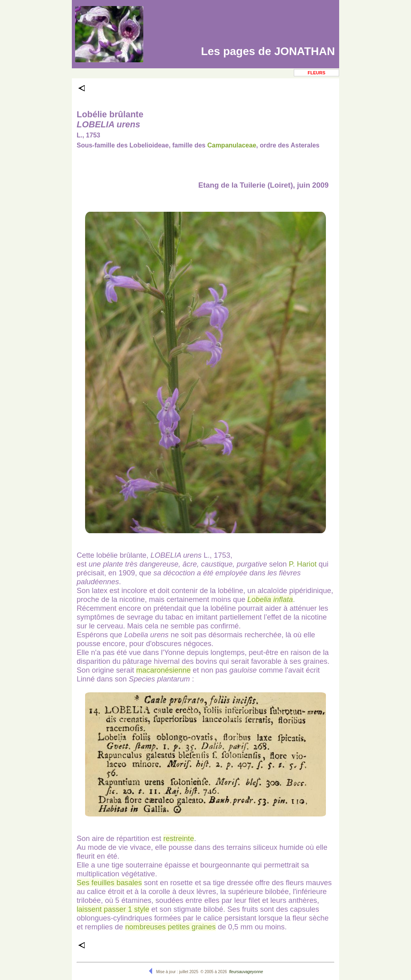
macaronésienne (163, 670)
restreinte (179, 838)
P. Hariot (303, 564)
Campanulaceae (232, 145)
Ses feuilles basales (109, 883)
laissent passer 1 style (113, 909)
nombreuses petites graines (171, 927)
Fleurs (317, 73)
